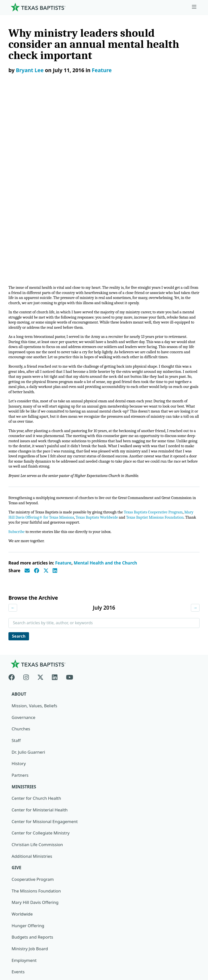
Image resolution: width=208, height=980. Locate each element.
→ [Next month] (195, 424)
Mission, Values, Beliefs (35, 522)
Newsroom (19, 922)
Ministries (24, 604)
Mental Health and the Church (105, 379)
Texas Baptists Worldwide (110, 333)
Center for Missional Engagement (45, 638)
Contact (16, 945)
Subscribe (17, 348)
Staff (16, 557)
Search (19, 453)
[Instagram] (26, 493)
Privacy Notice (22, 933)
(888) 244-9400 (23, 956)
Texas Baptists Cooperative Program (158, 328)
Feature (102, 70)
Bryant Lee (30, 70)
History (19, 580)
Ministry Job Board (30, 766)
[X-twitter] (40, 493)
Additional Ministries (32, 673)
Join (15, 847)
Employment (24, 777)
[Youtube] (70, 493)
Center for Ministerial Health (40, 627)
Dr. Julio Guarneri (28, 569)
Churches (21, 546)
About (19, 511)
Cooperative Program (33, 696)
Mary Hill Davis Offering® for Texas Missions (48, 333)
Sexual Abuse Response (35, 835)
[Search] (192, 877)
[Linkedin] (55, 493)
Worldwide (22, 731)
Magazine (21, 812)
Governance (24, 534)
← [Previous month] (13, 424)
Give (17, 685)
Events (18, 789)
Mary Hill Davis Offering (35, 720)
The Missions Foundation (36, 708)
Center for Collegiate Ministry (41, 650)
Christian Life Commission (37, 662)
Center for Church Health (36, 615)
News (17, 801)
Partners (20, 592)
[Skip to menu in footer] (194, 7)
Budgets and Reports (33, 754)
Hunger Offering (28, 743)
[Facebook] (14, 493)
